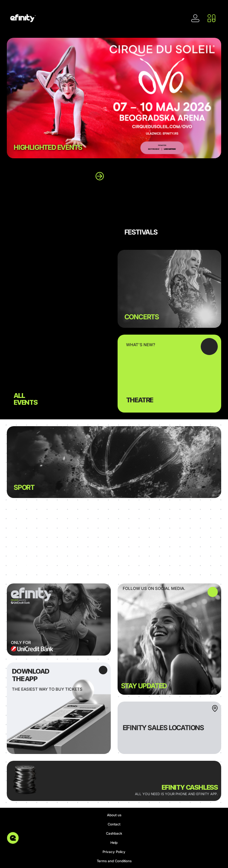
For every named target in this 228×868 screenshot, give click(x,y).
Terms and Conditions (114, 861)
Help (114, 842)
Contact (114, 824)
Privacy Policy (114, 852)
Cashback (114, 833)
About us (114, 815)
